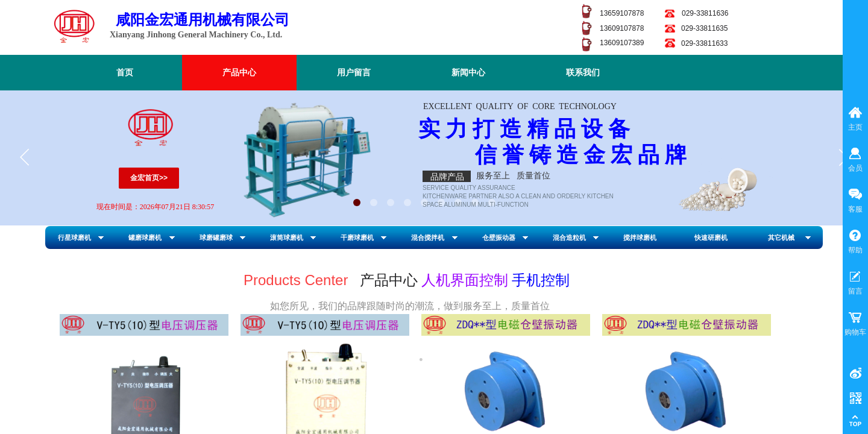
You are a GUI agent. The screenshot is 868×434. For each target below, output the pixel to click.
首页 (125, 73)
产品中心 (239, 73)
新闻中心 (468, 73)
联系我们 (583, 73)
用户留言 (354, 73)
